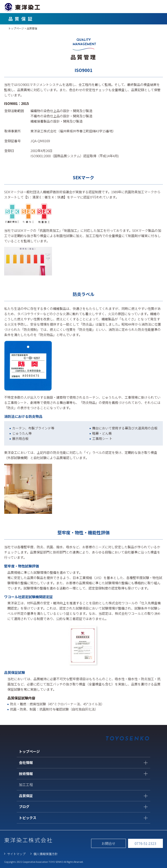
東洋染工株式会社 (28, 840)
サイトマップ (16, 854)
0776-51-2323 (145, 843)
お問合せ (109, 843)
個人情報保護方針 (46, 854)
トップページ (16, 28)
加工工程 (26, 784)
